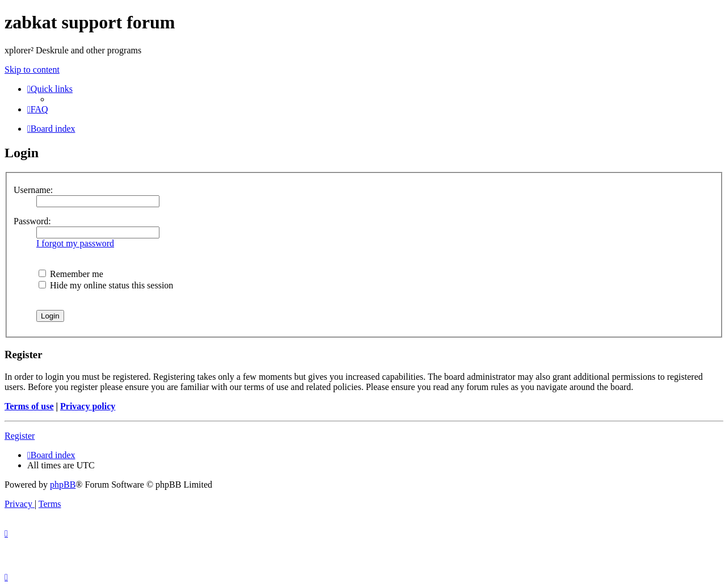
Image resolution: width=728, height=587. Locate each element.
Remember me (71, 274)
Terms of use (29, 406)
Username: (33, 190)
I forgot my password (75, 243)
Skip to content (32, 70)
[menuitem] (38, 109)
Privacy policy (88, 406)
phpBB (63, 485)
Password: (32, 221)
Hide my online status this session (106, 285)
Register (20, 436)
